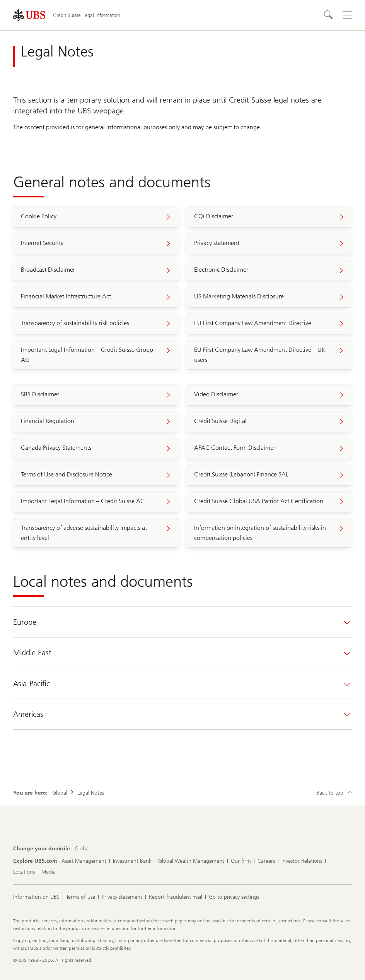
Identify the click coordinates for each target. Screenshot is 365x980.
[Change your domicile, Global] (82, 849)
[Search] (329, 15)
